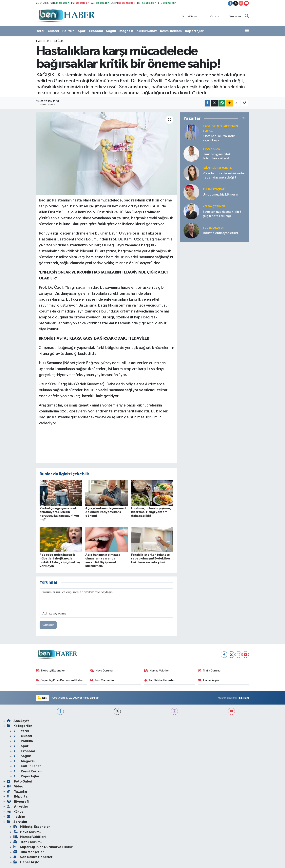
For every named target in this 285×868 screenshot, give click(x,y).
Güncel (53, 31)
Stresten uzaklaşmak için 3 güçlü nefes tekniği (222, 214)
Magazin (126, 31)
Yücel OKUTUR (214, 228)
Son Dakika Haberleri (160, 680)
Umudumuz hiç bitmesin (220, 195)
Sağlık (111, 31)
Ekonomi (96, 31)
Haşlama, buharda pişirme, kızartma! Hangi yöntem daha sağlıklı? (151, 512)
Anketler (17, 807)
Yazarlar (233, 16)
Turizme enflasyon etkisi (220, 233)
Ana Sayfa (18, 721)
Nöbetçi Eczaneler (51, 671)
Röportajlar (194, 31)
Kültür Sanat (147, 31)
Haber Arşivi (209, 680)
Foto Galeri (188, 16)
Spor (82, 31)
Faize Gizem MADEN (218, 168)
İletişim (16, 817)
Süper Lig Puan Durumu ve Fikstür (60, 680)
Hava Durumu (102, 671)
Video (212, 16)
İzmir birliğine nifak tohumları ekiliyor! (217, 156)
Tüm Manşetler (102, 680)
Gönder (48, 625)
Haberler (42, 41)
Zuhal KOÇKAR (214, 189)
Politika (68, 31)
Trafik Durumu (209, 671)
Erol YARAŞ (211, 149)
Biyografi (18, 802)
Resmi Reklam (171, 31)
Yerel (40, 31)
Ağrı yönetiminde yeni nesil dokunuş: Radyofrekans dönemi (106, 512)
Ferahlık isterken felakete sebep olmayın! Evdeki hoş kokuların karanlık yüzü (151, 558)
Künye (15, 812)
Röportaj (18, 796)
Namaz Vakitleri (157, 671)
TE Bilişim (243, 698)
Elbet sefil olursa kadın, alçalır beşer (220, 138)
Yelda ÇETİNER (214, 207)
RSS (42, 698)
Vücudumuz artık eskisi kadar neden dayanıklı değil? (224, 176)
